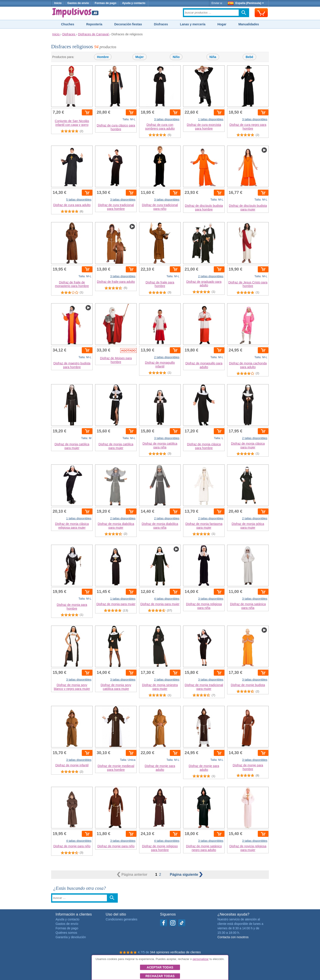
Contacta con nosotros (233, 937)
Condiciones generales (122, 919)
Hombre (103, 57)
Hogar (222, 24)
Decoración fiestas (128, 24)
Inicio (58, 3)
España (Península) (246, 3)
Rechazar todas (160, 976)
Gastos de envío (78, 3)
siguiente (186, 875)
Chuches (68, 24)
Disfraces (161, 24)
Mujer (139, 57)
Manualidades (249, 24)
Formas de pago (105, 3)
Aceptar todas (160, 967)
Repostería (94, 24)
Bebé (249, 57)
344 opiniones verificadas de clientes (175, 952)
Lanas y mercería (193, 24)
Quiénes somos (66, 933)
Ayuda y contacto (134, 3)
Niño (176, 57)
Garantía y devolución (71, 937)
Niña (213, 57)
